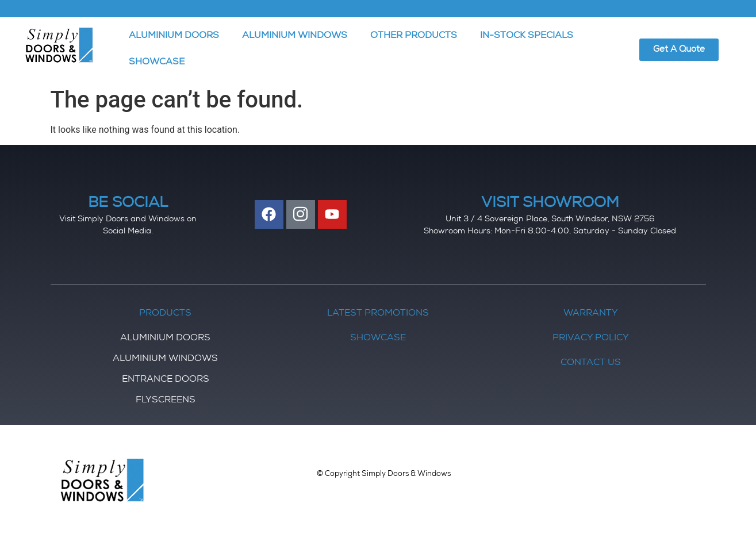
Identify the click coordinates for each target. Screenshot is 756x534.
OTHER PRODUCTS (414, 36)
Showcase (378, 339)
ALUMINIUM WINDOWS (295, 36)
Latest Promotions (378, 314)
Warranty (591, 314)
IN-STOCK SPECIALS (527, 36)
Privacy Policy (591, 339)
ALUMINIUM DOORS (174, 36)
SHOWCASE (157, 63)
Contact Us (591, 363)
